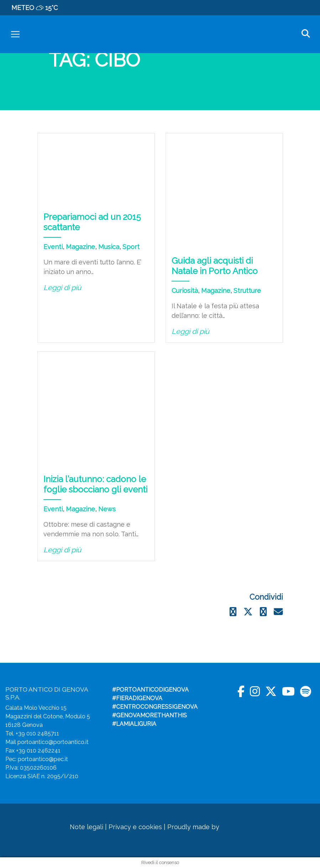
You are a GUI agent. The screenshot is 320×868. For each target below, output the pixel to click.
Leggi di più (62, 288)
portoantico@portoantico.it (53, 742)
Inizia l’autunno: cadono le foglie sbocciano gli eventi (95, 484)
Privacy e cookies (135, 827)
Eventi (53, 247)
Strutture (247, 291)
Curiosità (185, 291)
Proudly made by (205, 827)
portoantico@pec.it (43, 759)
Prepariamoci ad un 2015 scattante (92, 222)
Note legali (86, 827)
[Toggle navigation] (15, 34)
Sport (131, 247)
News (107, 509)
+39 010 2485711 (37, 733)
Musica (109, 247)
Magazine (80, 247)
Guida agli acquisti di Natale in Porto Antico (215, 266)
